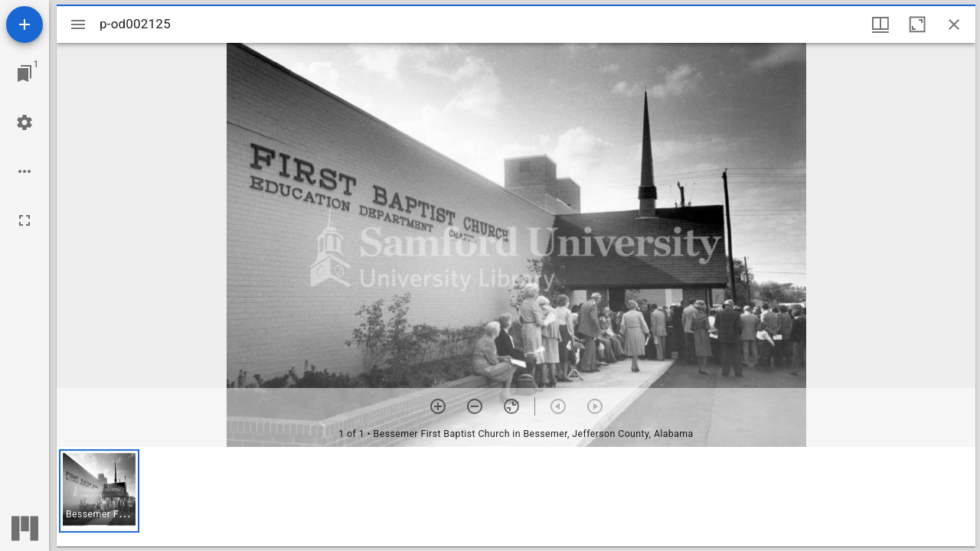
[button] (99, 491)
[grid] (516, 497)
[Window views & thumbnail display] (880, 24)
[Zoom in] (438, 406)
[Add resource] (24, 24)
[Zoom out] (475, 406)
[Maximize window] (917, 24)
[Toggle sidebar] (78, 24)
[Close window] (954, 24)
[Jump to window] (24, 73)
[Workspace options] (24, 171)
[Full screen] (24, 220)
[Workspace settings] (24, 122)
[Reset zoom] (511, 406)
